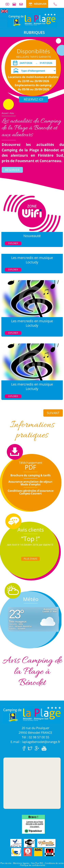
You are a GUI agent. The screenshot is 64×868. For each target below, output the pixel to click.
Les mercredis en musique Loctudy (32, 260)
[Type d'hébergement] (33, 71)
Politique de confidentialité (33, 865)
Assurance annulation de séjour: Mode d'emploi (31, 483)
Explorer (13, 243)
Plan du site (6, 863)
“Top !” (30, 539)
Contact (22, 4)
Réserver (12, 170)
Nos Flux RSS (37, 863)
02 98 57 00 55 (54, 4)
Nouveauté (32, 236)
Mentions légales (21, 863)
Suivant (53, 413)
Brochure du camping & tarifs (30, 475)
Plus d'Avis (30, 559)
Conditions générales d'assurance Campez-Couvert (31, 492)
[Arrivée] (27, 63)
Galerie (16, 4)
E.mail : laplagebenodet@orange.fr (35, 742)
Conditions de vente (54, 863)
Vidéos (9, 4)
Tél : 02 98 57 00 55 (35, 737)
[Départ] (47, 63)
